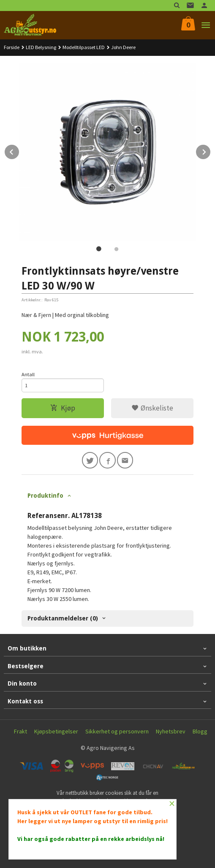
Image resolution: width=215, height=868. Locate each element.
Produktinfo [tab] (45, 496)
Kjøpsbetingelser (56, 731)
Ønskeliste (152, 408)
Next (211, 151)
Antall (28, 374)
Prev (19, 151)
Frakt (20, 731)
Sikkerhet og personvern (117, 731)
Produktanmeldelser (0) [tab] (63, 618)
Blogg (200, 731)
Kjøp (63, 408)
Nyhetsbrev (171, 731)
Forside (12, 47)
